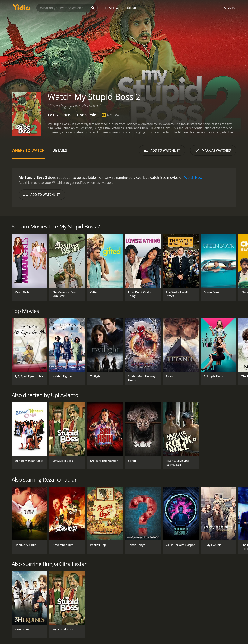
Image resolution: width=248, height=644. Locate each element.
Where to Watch (28, 150)
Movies (133, 8)
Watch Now (193, 177)
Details (60, 150)
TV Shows (112, 8)
